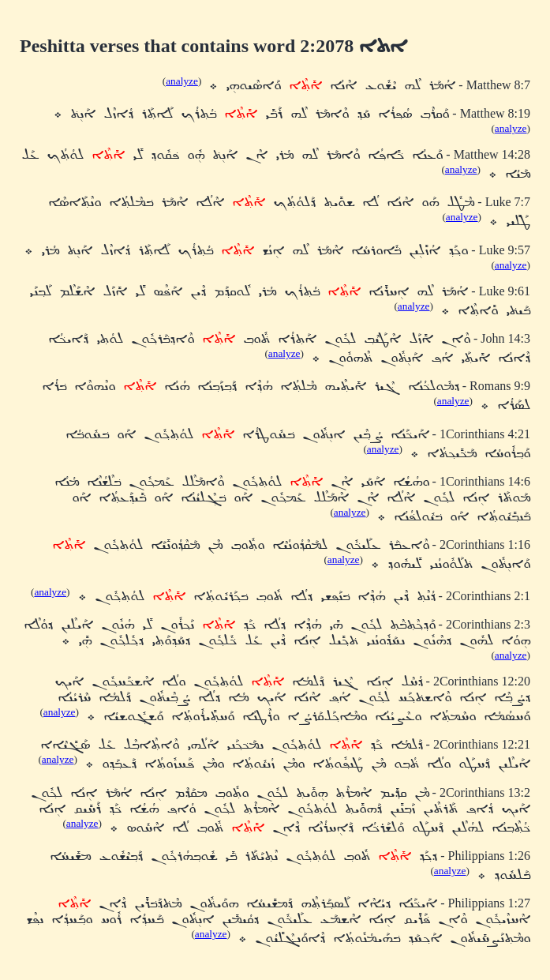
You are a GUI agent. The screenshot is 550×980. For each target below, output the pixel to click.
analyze (182, 81)
